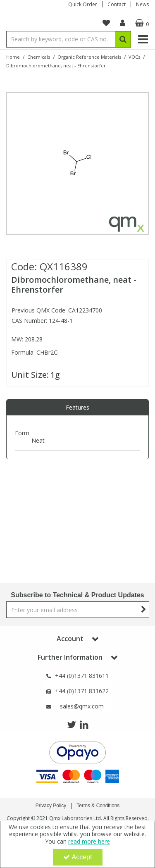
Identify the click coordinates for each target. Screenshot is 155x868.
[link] (72, 725)
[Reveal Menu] (143, 39)
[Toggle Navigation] (143, 39)
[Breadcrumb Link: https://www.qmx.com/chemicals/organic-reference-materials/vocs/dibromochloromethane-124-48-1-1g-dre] (56, 65)
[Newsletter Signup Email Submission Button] (144, 610)
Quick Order (83, 4)
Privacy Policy (51, 806)
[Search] (61, 39)
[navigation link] (106, 23)
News (142, 4)
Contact (117, 4)
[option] (77, 163)
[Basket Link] (141, 23)
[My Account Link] (123, 23)
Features (77, 407)
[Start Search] (123, 39)
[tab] (77, 408)
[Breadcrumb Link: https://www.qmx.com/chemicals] (39, 56)
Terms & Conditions (98, 806)
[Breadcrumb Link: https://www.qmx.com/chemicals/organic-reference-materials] (89, 56)
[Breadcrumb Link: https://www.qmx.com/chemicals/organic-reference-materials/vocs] (134, 56)
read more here (89, 841)
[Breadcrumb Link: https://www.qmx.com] (13, 56)
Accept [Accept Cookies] (78, 857)
